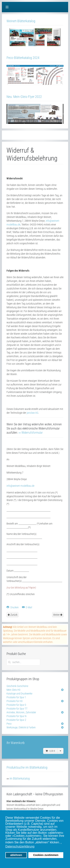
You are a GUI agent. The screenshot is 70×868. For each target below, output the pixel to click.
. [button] (61, 842)
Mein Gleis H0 (13, 690)
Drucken (13, 607)
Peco (9, 724)
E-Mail (27, 607)
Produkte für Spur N (17, 716)
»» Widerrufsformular (31, 433)
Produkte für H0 (15, 701)
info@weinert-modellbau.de (20, 486)
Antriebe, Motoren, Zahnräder (21, 712)
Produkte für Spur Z (16, 720)
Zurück (13, 615)
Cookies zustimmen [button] (46, 855)
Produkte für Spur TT (17, 709)
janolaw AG (32, 413)
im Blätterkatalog (20, 779)
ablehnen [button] (16, 855)
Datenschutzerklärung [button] (20, 846)
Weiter (58, 615)
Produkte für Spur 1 (16, 697)
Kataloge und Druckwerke (19, 694)
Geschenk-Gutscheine (17, 686)
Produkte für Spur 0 (16, 705)
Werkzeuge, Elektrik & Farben (21, 727)
